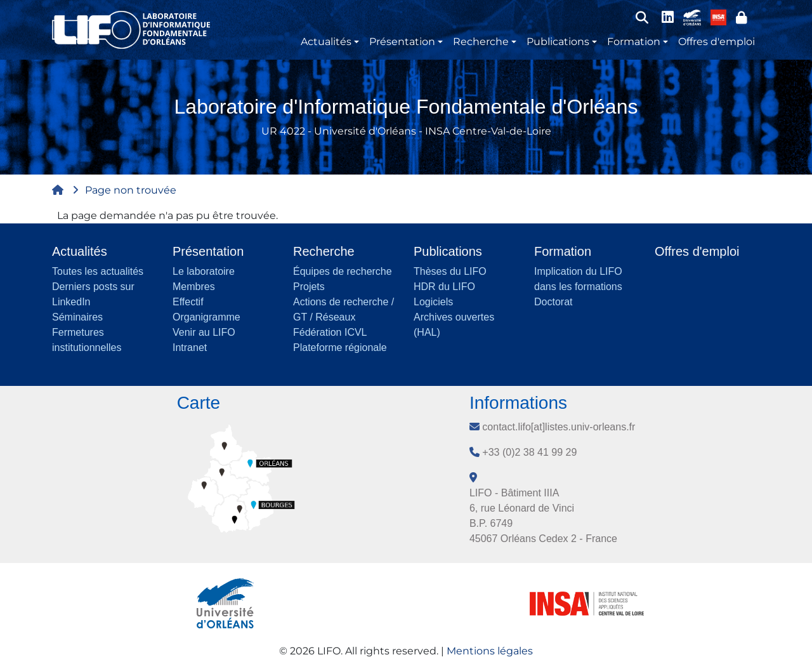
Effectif (188, 302)
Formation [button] (634, 42)
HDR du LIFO (444, 287)
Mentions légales (490, 651)
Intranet (190, 348)
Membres (194, 287)
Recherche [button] (481, 42)
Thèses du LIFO (450, 271)
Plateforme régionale (340, 348)
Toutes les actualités (98, 271)
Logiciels (433, 302)
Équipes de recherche (343, 271)
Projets (309, 287)
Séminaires (77, 317)
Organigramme (206, 317)
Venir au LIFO (204, 332)
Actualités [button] (326, 42)
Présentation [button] (402, 42)
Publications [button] (558, 42)
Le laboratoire (204, 271)
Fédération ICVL (330, 332)
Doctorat (553, 302)
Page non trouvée (131, 190)
